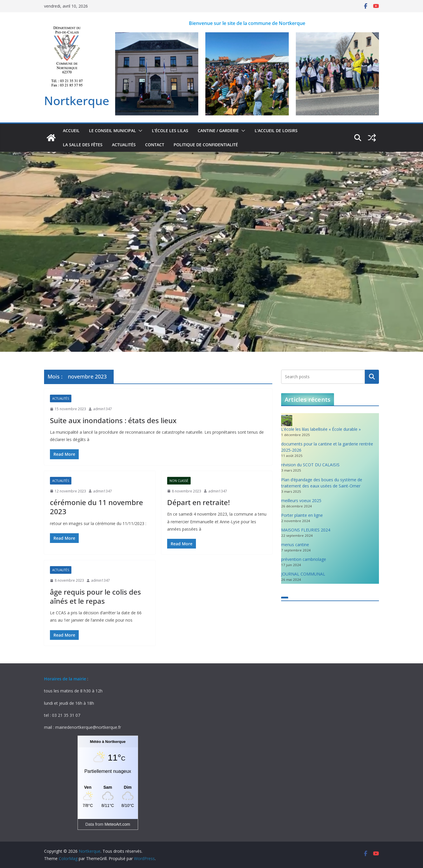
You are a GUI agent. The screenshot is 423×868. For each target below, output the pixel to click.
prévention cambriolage (304, 559)
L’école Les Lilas (170, 131)
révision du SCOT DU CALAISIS (310, 465)
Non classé (179, 481)
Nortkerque (77, 101)
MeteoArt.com (117, 824)
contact (155, 145)
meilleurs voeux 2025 (301, 501)
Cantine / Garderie (218, 131)
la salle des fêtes (83, 145)
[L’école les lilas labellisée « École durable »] (287, 420)
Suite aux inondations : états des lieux (113, 420)
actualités (124, 145)
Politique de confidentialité (206, 145)
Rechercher (372, 377)
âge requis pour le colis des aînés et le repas (95, 596)
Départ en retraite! (198, 502)
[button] (139, 131)
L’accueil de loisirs (276, 131)
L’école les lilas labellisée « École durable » (321, 429)
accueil (71, 131)
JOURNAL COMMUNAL (303, 574)
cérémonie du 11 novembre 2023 (96, 507)
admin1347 (103, 409)
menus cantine (295, 545)
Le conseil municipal (113, 131)
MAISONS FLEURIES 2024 (306, 530)
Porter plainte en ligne (302, 515)
